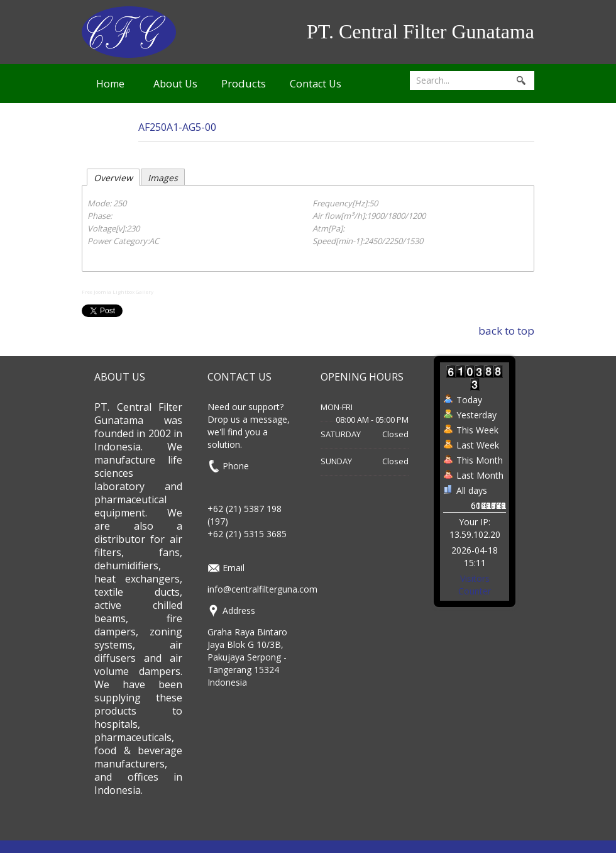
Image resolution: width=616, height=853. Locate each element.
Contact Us (316, 84)
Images (163, 178)
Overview (113, 178)
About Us (175, 84)
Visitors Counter (475, 585)
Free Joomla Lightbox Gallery (118, 292)
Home (110, 84)
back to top (506, 331)
